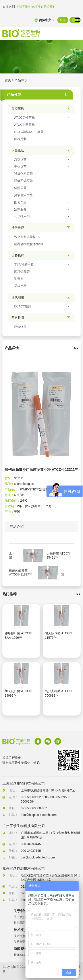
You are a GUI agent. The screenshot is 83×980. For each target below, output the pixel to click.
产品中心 (21, 80)
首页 (8, 80)
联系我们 (20, 923)
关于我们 (20, 917)
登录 (63, 20)
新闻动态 (20, 955)
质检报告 (20, 941)
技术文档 (20, 936)
